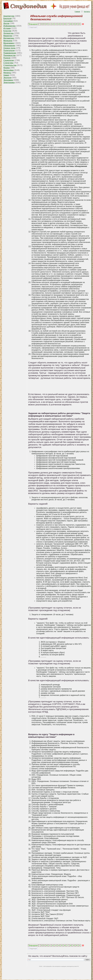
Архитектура (9, 16)
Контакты (87, 12)
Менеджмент (9, 43)
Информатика (9, 26)
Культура (7, 31)
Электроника (9, 83)
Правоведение (10, 53)
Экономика (8, 80)
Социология (9, 60)
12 (53, 24)
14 (59, 24)
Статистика (8, 63)
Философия (9, 70)
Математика (9, 38)
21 (80, 24)
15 (62, 24)
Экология (7, 78)
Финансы (7, 73)
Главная (77, 12)
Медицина (8, 41)
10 (47, 24)
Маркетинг (8, 36)
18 (71, 24)
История (7, 28)
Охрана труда (9, 48)
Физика (7, 68)
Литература (8, 33)
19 (74, 24)
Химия (6, 75)
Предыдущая (33, 24)
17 (68, 24)
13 (56, 24)
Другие (6, 23)
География (8, 21)
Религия (7, 58)
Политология (9, 50)
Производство (9, 55)
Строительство (10, 65)
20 (77, 24)
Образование (9, 46)
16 (65, 24)
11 (50, 24)
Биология (8, 18)
